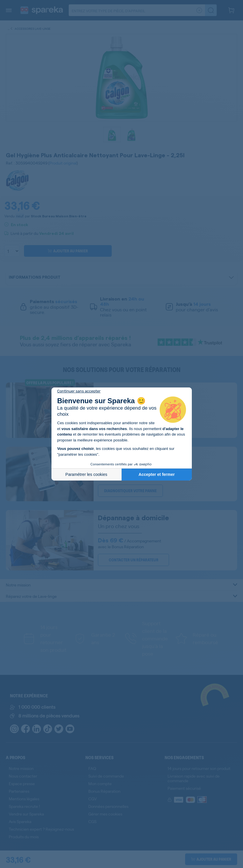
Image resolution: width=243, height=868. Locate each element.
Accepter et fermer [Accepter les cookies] (157, 474)
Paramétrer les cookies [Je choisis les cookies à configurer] (86, 474)
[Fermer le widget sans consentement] (79, 391)
